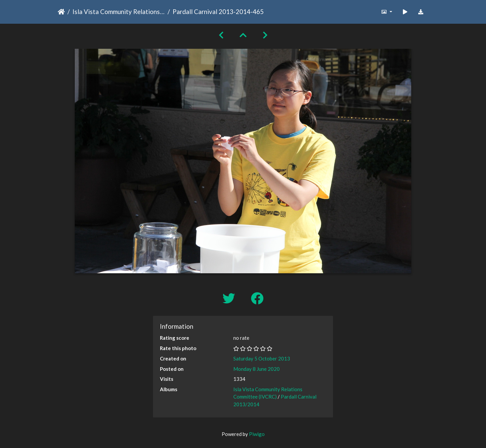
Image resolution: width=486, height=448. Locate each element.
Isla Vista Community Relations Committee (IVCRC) (119, 12)
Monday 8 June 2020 (257, 369)
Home (61, 12)
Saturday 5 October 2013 (262, 358)
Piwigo (257, 434)
